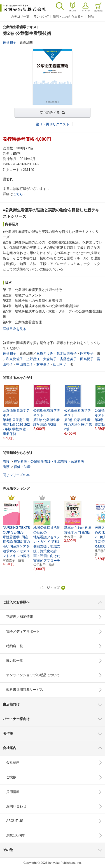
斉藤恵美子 (68, 359)
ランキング (41, 16)
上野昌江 (33, 359)
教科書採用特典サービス (25, 690)
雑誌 (91, 16)
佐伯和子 (10, 42)
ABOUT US (15, 821)
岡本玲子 (87, 353)
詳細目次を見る (15, 329)
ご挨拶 (11, 777)
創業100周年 (16, 835)
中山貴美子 (25, 364)
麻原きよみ (45, 353)
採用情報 (13, 792)
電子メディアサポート (23, 632)
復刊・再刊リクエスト (53, 124)
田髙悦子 (87, 359)
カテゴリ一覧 (20, 16)
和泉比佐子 (15, 359)
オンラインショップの (33, 675)
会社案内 (13, 762)
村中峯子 (43, 364)
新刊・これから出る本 (68, 16)
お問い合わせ (16, 806)
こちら (18, 194)
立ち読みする (50, 113)
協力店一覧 (15, 661)
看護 (6, 462)
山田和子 (60, 364)
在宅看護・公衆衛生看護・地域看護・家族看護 (49, 462)
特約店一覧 (15, 646)
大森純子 (50, 359)
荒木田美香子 (67, 353)
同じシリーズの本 (16, 475)
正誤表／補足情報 (20, 617)
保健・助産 (22, 467)
